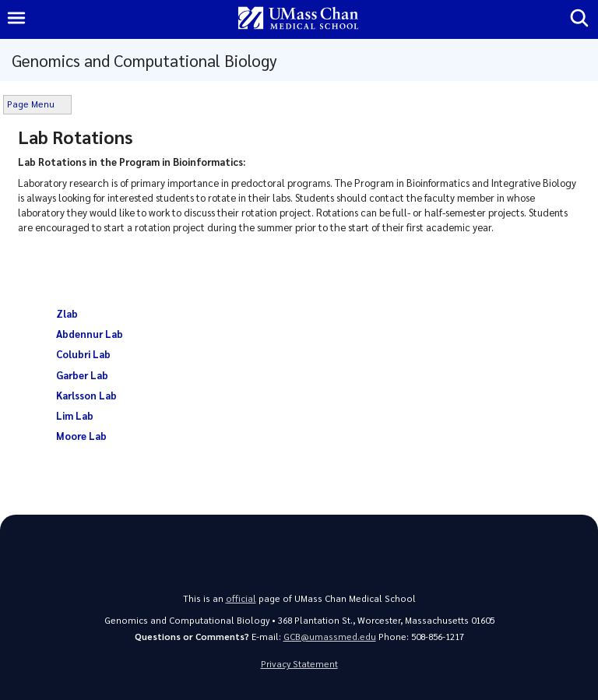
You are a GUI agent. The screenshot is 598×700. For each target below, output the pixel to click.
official (241, 598)
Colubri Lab (83, 354)
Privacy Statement (299, 664)
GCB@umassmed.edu (330, 637)
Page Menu (31, 104)
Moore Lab (81, 436)
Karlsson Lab (86, 395)
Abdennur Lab (90, 334)
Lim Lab (75, 415)
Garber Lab (82, 375)
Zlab (68, 313)
